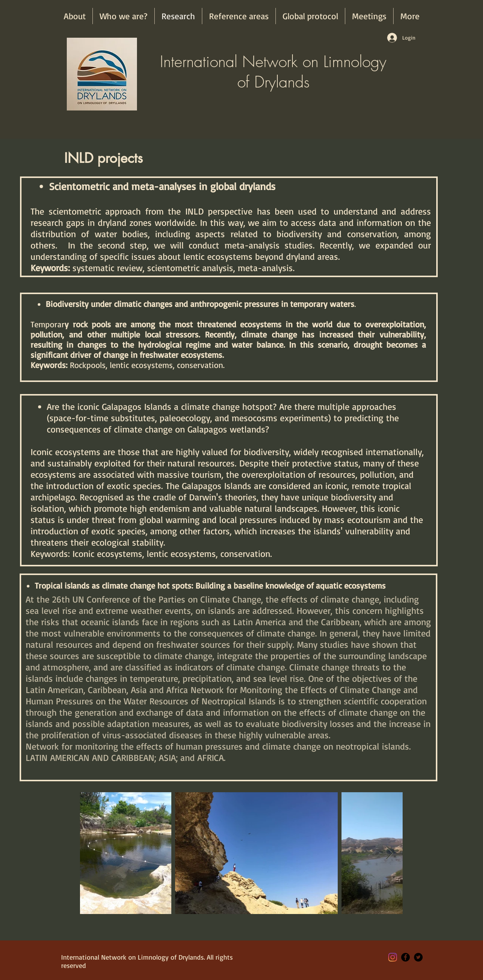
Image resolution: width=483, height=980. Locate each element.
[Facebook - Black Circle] (405, 957)
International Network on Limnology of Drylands (273, 72)
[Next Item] (390, 853)
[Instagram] (393, 957)
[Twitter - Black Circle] (418, 957)
